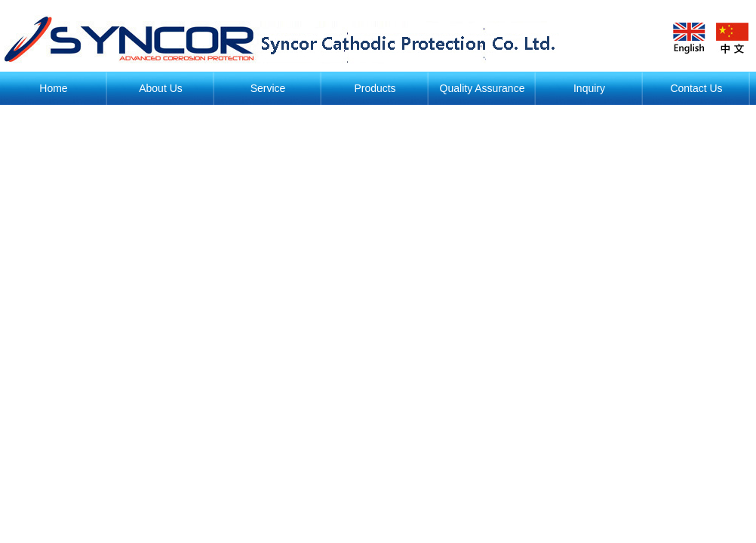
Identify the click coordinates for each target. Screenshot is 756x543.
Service (268, 88)
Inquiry (589, 88)
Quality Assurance (482, 88)
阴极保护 (287, 40)
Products (375, 88)
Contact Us (696, 88)
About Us (161, 88)
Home (53, 88)
